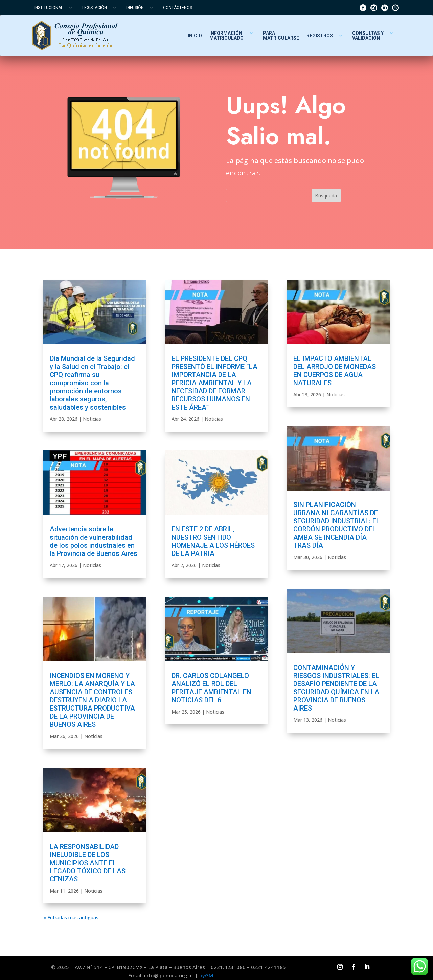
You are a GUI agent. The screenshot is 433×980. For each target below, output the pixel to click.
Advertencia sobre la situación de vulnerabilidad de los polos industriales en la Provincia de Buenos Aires (94, 541)
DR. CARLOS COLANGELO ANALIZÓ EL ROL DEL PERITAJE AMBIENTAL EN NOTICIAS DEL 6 (211, 688)
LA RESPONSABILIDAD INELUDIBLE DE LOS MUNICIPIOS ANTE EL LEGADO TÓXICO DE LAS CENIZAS (88, 863)
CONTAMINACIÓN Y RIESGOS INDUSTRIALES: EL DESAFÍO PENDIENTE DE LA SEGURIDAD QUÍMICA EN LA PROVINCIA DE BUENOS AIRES (336, 688)
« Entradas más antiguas (71, 918)
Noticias (92, 419)
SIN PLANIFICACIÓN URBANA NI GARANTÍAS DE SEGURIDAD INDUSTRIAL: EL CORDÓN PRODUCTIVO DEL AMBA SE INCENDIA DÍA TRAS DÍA (337, 525)
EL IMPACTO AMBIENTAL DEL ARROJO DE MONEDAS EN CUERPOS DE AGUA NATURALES (335, 371)
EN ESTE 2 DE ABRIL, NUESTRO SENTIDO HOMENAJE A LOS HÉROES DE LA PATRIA (213, 541)
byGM (206, 975)
